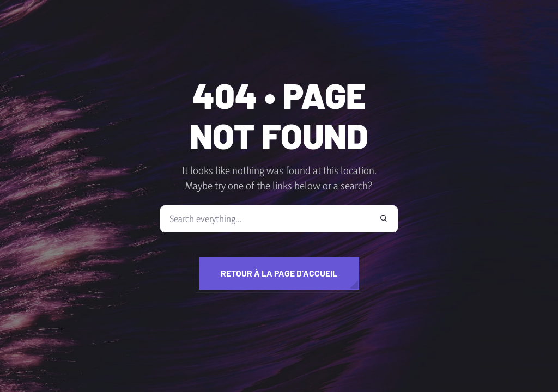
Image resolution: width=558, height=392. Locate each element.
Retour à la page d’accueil (279, 273)
